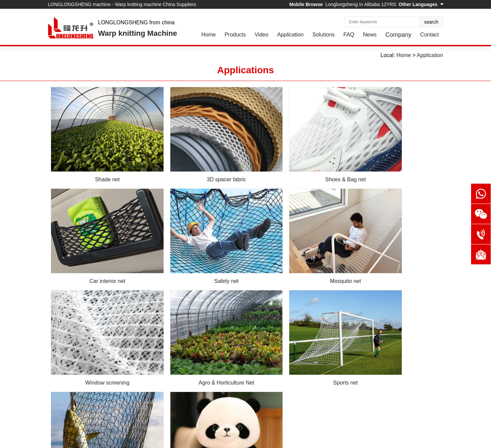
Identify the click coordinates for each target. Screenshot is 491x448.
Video (262, 35)
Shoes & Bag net (295, 165)
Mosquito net (196, 253)
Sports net (97, 341)
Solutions (323, 35)
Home (209, 35)
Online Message (150, 420)
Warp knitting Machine (138, 33)
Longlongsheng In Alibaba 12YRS (361, 4)
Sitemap (108, 440)
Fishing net (196, 341)
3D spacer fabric (196, 165)
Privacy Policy (135, 440)
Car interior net (394, 165)
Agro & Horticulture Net (394, 253)
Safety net (97, 253)
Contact (429, 35)
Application (290, 35)
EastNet (87, 440)
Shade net (97, 165)
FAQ (349, 35)
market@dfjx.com (327, 391)
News (370, 35)
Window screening (295, 253)
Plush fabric (295, 341)
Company (398, 35)
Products (235, 35)
